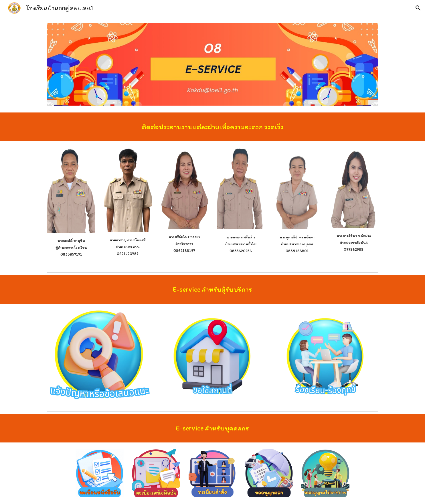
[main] (212, 127)
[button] (418, 8)
